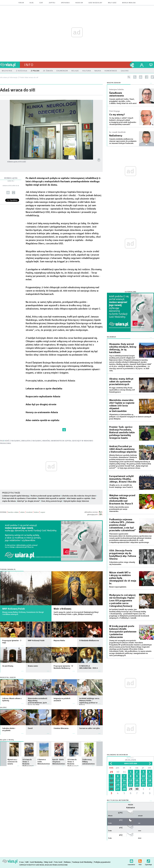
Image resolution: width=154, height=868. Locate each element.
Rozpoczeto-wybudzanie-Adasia (43, 397)
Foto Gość (58, 862)
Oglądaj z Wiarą (7, 740)
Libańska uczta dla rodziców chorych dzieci (79, 496)
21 (124, 785)
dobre (36, 512)
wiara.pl (10, 65)
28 (124, 789)
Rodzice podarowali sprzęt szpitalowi (46, 496)
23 (137, 785)
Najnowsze (112, 337)
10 (143, 776)
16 (137, 780)
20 (118, 785)
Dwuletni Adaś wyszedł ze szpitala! (52, 498)
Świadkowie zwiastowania (116, 94)
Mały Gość (112, 3)
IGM (27, 862)
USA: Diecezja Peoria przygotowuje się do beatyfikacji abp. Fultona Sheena (123, 555)
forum (21, 3)
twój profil (142, 65)
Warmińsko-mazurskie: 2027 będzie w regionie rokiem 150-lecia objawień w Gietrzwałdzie (122, 406)
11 (150, 776)
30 (118, 772)
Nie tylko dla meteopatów (118, 800)
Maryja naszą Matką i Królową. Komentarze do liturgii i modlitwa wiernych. (23, 613)
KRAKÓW (46, 441)
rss (135, 77)
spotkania (65, 3)
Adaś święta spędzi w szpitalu (78, 498)
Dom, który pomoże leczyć (52, 501)
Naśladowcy (116, 136)
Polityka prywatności (102, 862)
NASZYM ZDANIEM (114, 83)
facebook (147, 77)
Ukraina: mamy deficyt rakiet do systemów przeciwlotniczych (121, 382)
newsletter (141, 77)
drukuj (14, 193)
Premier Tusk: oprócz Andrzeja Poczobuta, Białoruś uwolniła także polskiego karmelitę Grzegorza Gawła (122, 432)
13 (118, 780)
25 (150, 785)
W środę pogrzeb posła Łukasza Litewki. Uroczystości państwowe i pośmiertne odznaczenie (123, 632)
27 (118, 789)
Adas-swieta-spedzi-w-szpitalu (42, 420)
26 (111, 789)
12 (111, 780)
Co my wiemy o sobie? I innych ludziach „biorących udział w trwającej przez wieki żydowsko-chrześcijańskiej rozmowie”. (123, 121)
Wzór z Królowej (62, 609)
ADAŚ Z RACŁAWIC (13, 441)
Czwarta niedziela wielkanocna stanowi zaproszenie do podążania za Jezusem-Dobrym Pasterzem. (123, 141)
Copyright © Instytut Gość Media (32, 865)
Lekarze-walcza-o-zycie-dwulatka (44, 389)
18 (150, 780)
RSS (140, 860)
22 (131, 785)
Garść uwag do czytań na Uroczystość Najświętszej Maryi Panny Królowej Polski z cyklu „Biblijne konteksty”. (76, 613)
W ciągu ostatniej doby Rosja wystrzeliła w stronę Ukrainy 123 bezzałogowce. (122, 390)
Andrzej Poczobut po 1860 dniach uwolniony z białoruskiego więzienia (123, 449)
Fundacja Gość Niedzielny (82, 862)
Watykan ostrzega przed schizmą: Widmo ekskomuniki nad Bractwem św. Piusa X (122, 500)
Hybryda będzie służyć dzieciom (76, 501)
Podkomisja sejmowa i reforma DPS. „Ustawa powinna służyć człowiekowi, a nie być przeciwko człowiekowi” (122, 525)
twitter (152, 77)
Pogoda (131, 805)
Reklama (67, 862)
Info (29, 65)
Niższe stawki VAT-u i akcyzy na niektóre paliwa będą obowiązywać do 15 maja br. (123, 578)
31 (124, 772)
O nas (21, 862)
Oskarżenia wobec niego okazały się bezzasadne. (122, 563)
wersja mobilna (129, 3)
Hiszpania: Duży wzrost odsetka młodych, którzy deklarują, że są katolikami (123, 348)
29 (111, 772)
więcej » (22, 644)
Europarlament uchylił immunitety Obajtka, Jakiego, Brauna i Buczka (123, 479)
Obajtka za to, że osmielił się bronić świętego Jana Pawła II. (121, 486)
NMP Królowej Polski (14, 609)
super (43, 512)
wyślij (8, 193)
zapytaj (52, 3)
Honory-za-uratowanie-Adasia (42, 412)
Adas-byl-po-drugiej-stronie (41, 404)
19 (111, 785)
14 (124, 780)
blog (32, 3)
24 (143, 785)
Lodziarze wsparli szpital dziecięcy (16, 496)
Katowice (131, 808)
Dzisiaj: (130, 759)
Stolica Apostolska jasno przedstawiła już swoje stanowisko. (119, 509)
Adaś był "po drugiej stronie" (29, 501)
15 (131, 780)
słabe (22, 512)
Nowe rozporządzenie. (118, 587)
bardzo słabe (13, 512)
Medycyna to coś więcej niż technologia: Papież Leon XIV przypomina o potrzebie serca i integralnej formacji (122, 601)
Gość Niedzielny (95, 3)
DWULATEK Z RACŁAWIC (31, 441)
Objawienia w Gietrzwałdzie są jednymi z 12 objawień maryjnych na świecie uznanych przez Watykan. (130, 417)
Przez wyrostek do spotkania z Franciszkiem (19, 498)
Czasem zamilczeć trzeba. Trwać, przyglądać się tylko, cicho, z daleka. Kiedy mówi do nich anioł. (123, 101)
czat (41, 3)
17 (143, 780)
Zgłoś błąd (148, 860)
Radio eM (79, 3)
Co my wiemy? (117, 115)
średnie (29, 512)
